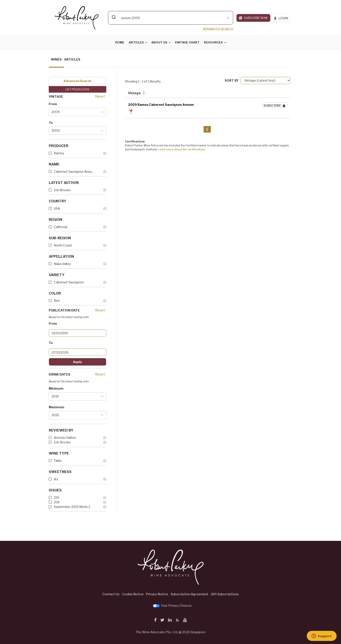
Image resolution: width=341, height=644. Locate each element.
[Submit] (113, 17)
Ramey (59, 153)
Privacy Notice (157, 594)
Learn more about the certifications (182, 149)
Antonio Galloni (65, 438)
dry (56, 479)
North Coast (63, 245)
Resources (213, 42)
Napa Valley (62, 264)
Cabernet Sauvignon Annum (74, 172)
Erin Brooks (62, 190)
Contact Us (111, 594)
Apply (77, 362)
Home (120, 42)
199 (56, 497)
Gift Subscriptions (225, 594)
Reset (100, 96)
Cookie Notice (133, 594)
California (61, 227)
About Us (159, 42)
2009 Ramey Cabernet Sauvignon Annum (161, 105)
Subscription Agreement (189, 594)
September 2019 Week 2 (72, 507)
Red (57, 301)
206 (57, 502)
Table (58, 461)
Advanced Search (77, 81)
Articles (136, 42)
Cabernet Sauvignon (69, 282)
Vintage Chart (187, 42)
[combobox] (171, 18)
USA (57, 208)
